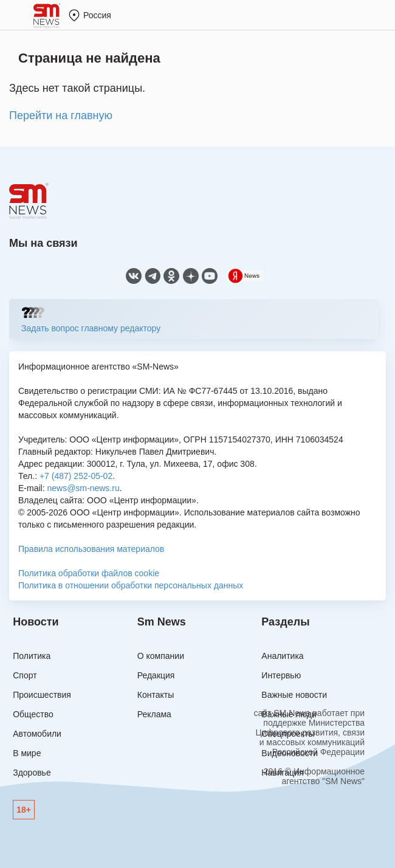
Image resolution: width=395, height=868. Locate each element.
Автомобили (37, 734)
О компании (161, 656)
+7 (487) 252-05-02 (76, 476)
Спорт (25, 675)
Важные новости (294, 695)
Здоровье (32, 773)
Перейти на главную (61, 115)
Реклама (154, 714)
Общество (33, 714)
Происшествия (42, 695)
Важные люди (289, 714)
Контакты (156, 695)
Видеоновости (290, 753)
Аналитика (282, 656)
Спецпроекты (288, 734)
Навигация (282, 773)
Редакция (156, 675)
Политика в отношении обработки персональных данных (131, 585)
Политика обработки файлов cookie (89, 573)
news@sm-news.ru (83, 488)
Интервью (281, 675)
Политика (32, 656)
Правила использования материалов (91, 549)
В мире (27, 753)
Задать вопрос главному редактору (91, 328)
